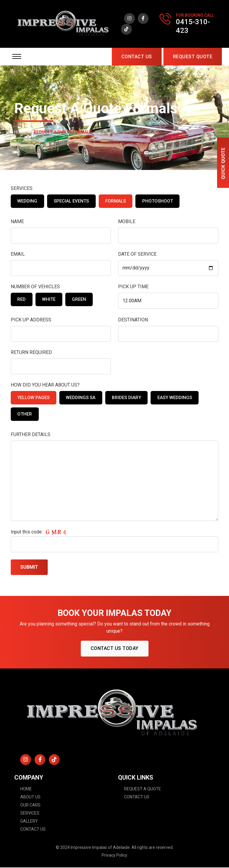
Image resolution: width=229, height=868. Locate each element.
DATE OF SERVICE (137, 255)
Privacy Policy (114, 856)
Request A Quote (143, 789)
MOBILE (127, 222)
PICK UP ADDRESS (31, 320)
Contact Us (137, 57)
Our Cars (30, 806)
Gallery (29, 822)
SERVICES (22, 189)
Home (26, 789)
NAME (17, 222)
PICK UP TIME (133, 287)
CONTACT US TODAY (115, 649)
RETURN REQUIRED (31, 353)
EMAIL (18, 255)
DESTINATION (133, 320)
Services (30, 814)
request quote (193, 57)
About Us (30, 798)
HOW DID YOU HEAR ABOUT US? (45, 385)
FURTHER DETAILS (31, 435)
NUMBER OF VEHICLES (35, 287)
